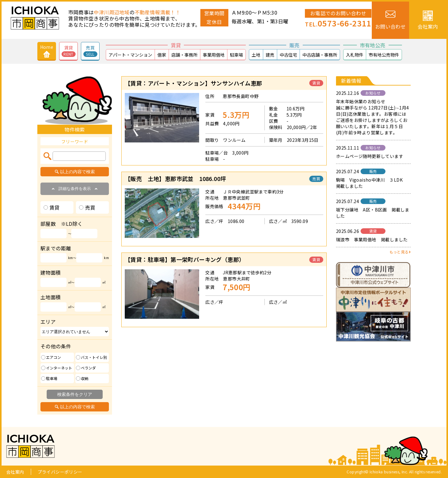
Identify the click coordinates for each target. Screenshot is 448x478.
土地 (256, 55)
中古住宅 (288, 55)
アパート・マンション (130, 55)
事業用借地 (214, 55)
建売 (270, 55)
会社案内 (15, 472)
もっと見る (400, 252)
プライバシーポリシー (60, 472)
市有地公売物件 (384, 55)
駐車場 (236, 55)
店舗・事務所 (184, 55)
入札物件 (355, 55)
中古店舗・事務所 (320, 55)
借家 (162, 55)
